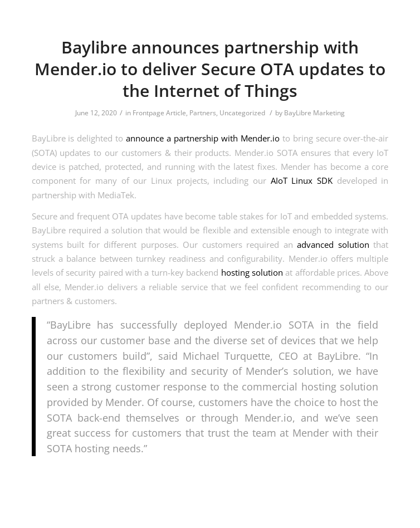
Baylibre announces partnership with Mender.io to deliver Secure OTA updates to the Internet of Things (210, 69)
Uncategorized (242, 113)
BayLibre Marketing (314, 113)
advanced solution (333, 245)
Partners (203, 113)
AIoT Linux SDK (302, 180)
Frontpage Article (159, 113)
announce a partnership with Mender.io (203, 138)
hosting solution (252, 272)
